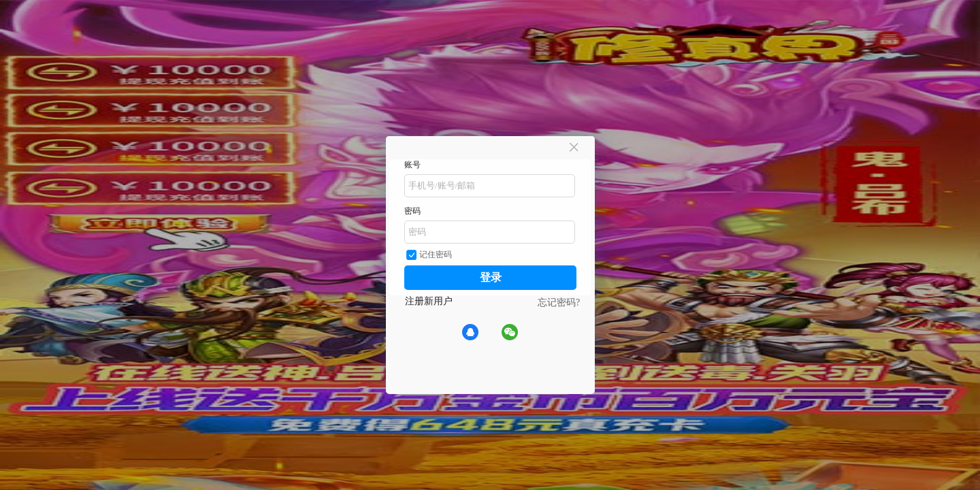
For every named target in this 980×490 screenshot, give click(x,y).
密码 (412, 211)
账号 (412, 165)
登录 (491, 277)
